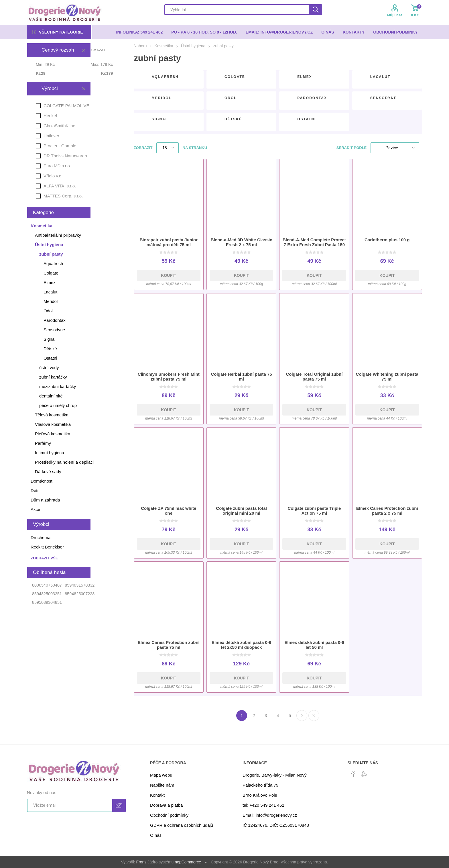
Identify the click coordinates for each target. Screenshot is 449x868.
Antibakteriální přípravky (58, 235)
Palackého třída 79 (260, 785)
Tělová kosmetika (52, 415)
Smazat (84, 50)
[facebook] (353, 774)
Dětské (233, 119)
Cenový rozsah (58, 50)
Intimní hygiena (50, 453)
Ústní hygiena (49, 245)
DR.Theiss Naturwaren (65, 156)
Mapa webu (161, 775)
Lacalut (380, 77)
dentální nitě (51, 396)
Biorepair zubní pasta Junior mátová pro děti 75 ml (169, 242)
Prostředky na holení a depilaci (64, 462)
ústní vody (49, 368)
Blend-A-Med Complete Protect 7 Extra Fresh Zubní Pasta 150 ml (314, 245)
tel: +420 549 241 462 (263, 805)
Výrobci (50, 88)
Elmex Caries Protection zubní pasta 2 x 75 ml (387, 511)
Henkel (50, 116)
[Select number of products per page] (168, 148)
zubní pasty (51, 254)
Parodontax (312, 98)
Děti (35, 490)
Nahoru (140, 46)
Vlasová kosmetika (53, 424)
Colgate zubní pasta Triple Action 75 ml (314, 511)
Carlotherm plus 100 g (387, 240)
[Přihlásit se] (70, 805)
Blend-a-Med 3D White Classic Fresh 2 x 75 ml (242, 242)
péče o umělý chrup (58, 405)
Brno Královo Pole (260, 795)
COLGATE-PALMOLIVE (66, 106)
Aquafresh (165, 77)
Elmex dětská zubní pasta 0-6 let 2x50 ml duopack (241, 645)
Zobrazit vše (44, 558)
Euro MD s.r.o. (57, 166)
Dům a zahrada (45, 500)
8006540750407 (47, 585)
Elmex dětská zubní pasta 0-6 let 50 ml (314, 645)
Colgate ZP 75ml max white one (169, 511)
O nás (156, 835)
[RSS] (364, 774)
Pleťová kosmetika (53, 434)
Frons (141, 862)
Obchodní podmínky (169, 815)
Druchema (41, 537)
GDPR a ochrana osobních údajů (182, 825)
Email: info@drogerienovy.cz (270, 815)
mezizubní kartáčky (58, 386)
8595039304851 (47, 602)
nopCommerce (188, 862)
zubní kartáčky (53, 377)
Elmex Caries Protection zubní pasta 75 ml (169, 645)
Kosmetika (42, 226)
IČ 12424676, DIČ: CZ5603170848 (276, 825)
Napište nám (162, 785)
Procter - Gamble (60, 146)
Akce (35, 509)
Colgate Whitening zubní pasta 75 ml (387, 377)
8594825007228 (80, 594)
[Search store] (236, 10)
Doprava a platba (166, 805)
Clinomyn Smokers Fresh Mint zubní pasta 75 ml (169, 377)
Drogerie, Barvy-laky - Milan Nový (274, 775)
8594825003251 (47, 594)
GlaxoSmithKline (59, 126)
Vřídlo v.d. (53, 176)
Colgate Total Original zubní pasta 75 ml (314, 377)
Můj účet (394, 15)
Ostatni (307, 119)
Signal (160, 119)
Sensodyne (384, 98)
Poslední (314, 716)
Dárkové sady (48, 472)
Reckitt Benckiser (47, 547)
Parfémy (43, 443)
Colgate (235, 77)
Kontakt (157, 795)
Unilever (51, 136)
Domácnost (42, 481)
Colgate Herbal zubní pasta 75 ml (241, 377)
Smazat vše (101, 50)
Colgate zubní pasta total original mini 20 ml (241, 511)
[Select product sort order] (395, 148)
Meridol (162, 98)
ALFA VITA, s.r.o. (60, 186)
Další (302, 716)
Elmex (305, 77)
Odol (231, 98)
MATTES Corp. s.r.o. (63, 196)
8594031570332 (80, 585)
